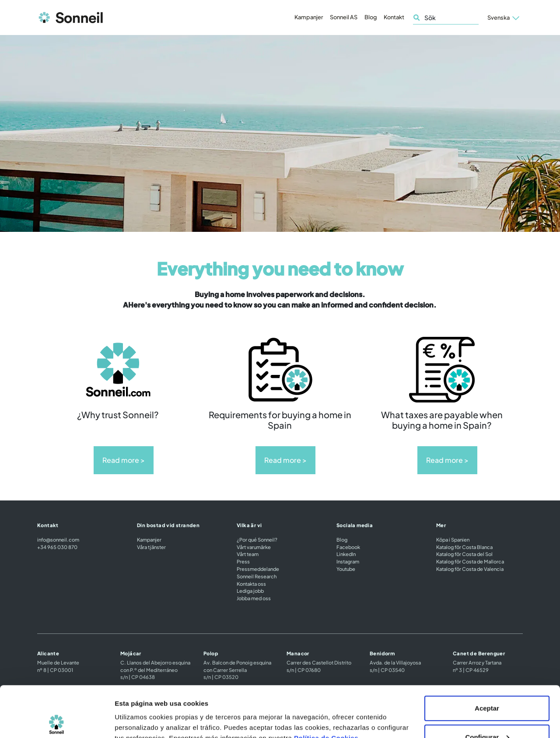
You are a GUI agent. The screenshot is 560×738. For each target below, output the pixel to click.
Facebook (348, 547)
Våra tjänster (151, 547)
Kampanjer (309, 17)
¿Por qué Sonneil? (257, 539)
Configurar (487, 686)
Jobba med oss (254, 598)
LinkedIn (346, 554)
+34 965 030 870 (57, 547)
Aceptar (487, 657)
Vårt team (248, 554)
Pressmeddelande (258, 569)
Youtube (346, 569)
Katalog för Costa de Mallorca (470, 561)
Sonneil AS (344, 17)
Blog (371, 17)
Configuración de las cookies (161, 711)
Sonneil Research (257, 576)
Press (243, 561)
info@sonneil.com (58, 539)
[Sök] (446, 18)
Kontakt (394, 17)
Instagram (348, 561)
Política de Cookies (326, 687)
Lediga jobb (250, 591)
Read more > (124, 460)
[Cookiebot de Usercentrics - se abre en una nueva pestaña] (57, 721)
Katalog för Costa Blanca (464, 547)
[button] (503, 17)
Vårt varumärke (254, 547)
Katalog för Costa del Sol (464, 554)
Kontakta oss (251, 584)
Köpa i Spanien (453, 539)
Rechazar (487, 715)
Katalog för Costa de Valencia (470, 569)
